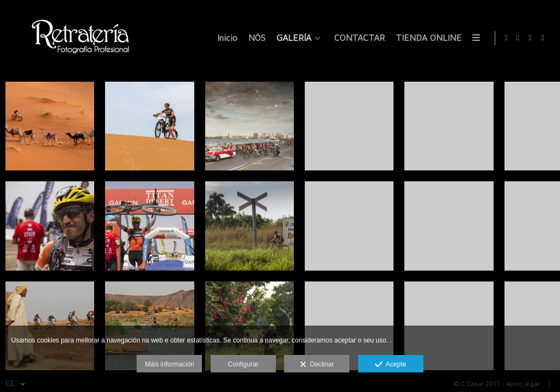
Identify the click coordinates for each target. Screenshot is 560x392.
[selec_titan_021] (149, 226)
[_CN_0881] (250, 226)
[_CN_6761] (449, 226)
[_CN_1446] (449, 126)
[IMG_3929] (50, 126)
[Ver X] (531, 38)
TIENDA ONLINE (427, 38)
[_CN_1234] (349, 226)
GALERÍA (292, 38)
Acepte (390, 365)
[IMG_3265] (149, 126)
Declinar (317, 365)
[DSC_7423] (250, 126)
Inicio (226, 38)
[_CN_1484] (349, 126)
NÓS (255, 38)
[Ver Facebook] (518, 38)
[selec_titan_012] (50, 226)
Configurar (243, 364)
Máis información (170, 364)
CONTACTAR (358, 38)
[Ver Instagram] (543, 38)
